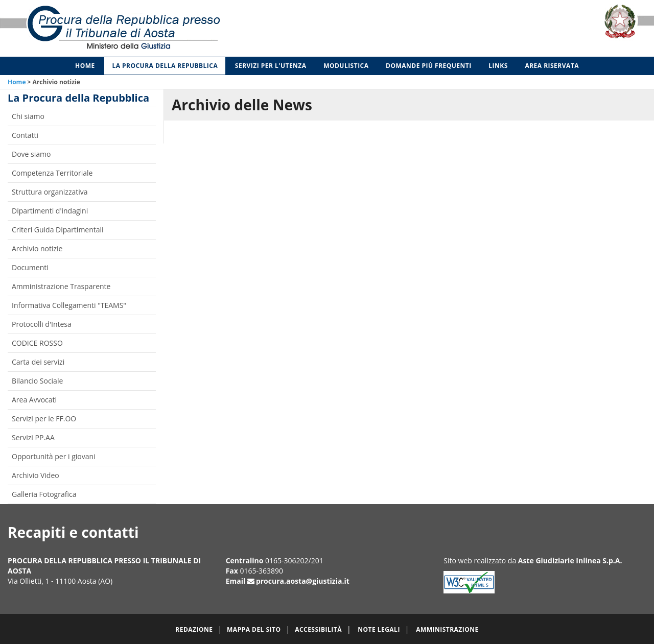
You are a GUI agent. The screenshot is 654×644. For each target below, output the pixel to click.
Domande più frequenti (429, 66)
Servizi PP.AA (33, 437)
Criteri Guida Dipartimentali (58, 230)
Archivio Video (36, 475)
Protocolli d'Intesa (42, 324)
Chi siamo (28, 116)
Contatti (25, 135)
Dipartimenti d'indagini (50, 211)
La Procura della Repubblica (165, 66)
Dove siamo (31, 154)
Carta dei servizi (38, 362)
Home (85, 66)
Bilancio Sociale (37, 381)
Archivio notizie (37, 248)
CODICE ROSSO (37, 343)
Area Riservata (552, 66)
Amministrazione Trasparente (61, 286)
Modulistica (346, 66)
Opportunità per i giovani (54, 456)
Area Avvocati (34, 400)
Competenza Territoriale (52, 173)
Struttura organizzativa (50, 192)
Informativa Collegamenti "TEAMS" (69, 305)
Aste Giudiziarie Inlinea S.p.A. (570, 560)
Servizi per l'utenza (271, 66)
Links (498, 66)
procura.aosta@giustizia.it (303, 581)
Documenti (30, 267)
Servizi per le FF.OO (44, 419)
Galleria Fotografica (44, 494)
